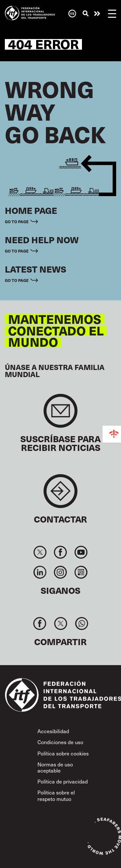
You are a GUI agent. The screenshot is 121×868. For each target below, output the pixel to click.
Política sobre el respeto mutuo (56, 795)
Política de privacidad (63, 781)
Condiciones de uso (60, 742)
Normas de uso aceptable (55, 767)
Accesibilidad (53, 731)
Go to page (17, 221)
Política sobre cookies (63, 753)
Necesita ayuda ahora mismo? (97, 14)
